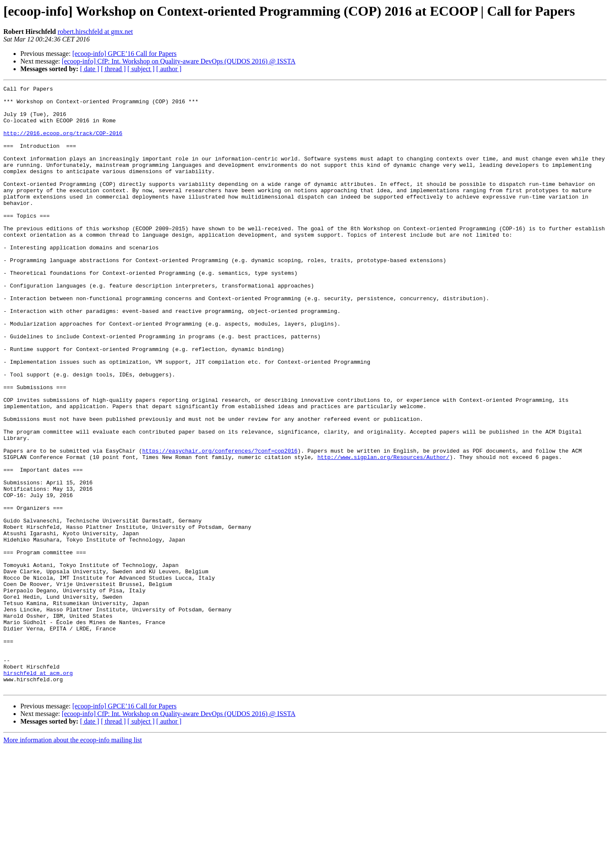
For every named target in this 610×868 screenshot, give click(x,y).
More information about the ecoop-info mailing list (73, 861)
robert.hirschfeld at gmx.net (95, 32)
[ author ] (169, 69)
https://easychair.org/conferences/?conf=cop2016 (220, 524)
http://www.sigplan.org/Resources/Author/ (383, 532)
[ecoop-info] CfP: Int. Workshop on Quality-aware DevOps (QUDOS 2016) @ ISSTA (179, 61)
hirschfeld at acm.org (38, 791)
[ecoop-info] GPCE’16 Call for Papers (125, 54)
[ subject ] (141, 69)
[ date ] (90, 69)
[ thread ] (113, 69)
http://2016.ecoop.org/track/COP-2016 (63, 143)
